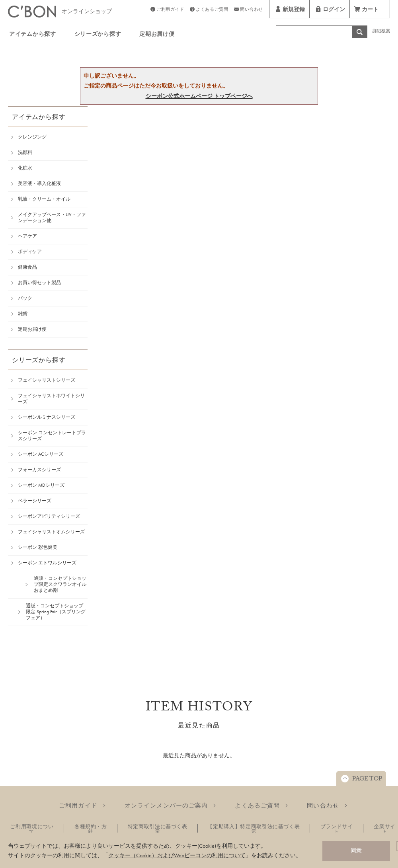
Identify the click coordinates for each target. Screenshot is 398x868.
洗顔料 (25, 152)
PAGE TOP (367, 780)
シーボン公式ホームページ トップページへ (199, 96)
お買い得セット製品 (39, 283)
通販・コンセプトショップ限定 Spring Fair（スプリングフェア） (56, 612)
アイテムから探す (33, 35)
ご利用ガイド (170, 10)
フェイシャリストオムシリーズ (51, 532)
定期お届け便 (157, 35)
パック (25, 298)
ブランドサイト (337, 829)
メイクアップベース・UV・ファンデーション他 (52, 217)
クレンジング (32, 137)
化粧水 (25, 168)
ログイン (334, 10)
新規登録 (294, 10)
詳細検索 (381, 32)
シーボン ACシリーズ (41, 454)
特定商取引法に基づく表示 (158, 829)
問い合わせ (252, 10)
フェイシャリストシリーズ (47, 380)
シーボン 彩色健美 (38, 547)
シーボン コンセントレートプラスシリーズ (52, 436)
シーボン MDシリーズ (41, 485)
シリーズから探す (98, 35)
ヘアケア (27, 236)
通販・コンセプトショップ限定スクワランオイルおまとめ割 (60, 584)
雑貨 (23, 314)
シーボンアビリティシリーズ (49, 516)
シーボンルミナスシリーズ (47, 417)
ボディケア (30, 252)
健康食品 (27, 267)
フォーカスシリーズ (39, 470)
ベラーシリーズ (35, 501)
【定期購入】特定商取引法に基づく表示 (254, 829)
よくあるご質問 (212, 10)
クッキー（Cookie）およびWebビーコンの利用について (177, 855)
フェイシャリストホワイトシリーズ (51, 399)
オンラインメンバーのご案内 (166, 806)
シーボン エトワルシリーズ (47, 563)
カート (370, 10)
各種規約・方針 (91, 829)
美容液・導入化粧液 (39, 183)
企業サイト (385, 829)
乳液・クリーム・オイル (44, 199)
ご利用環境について (32, 829)
